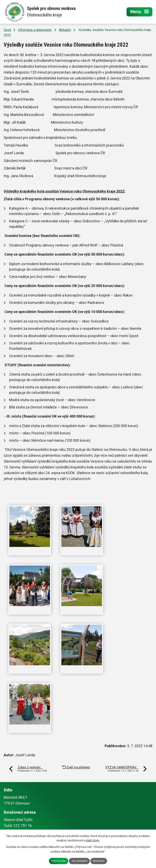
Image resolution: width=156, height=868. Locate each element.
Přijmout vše (59, 861)
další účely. (93, 840)
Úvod (7, 30)
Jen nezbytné (79, 861)
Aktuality (65, 30)
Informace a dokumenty (35, 30)
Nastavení (99, 861)
